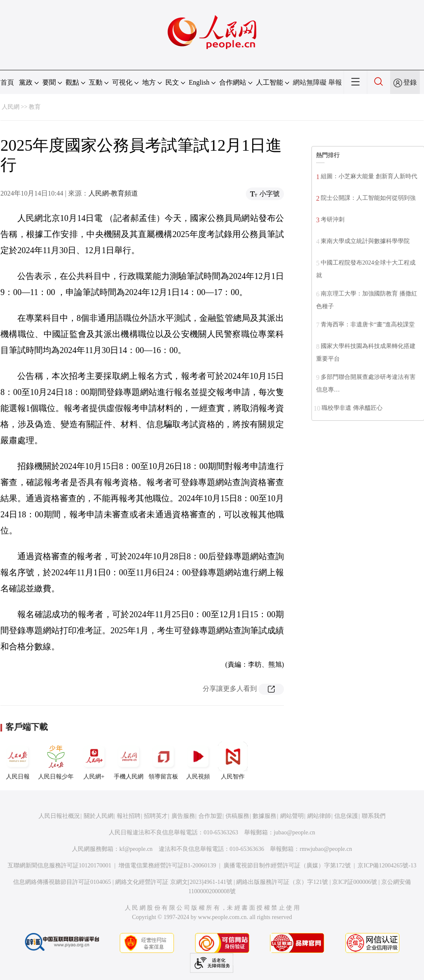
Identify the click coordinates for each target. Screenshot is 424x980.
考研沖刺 (333, 219)
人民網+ (94, 761)
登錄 (410, 82)
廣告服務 (183, 816)
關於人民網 (99, 816)
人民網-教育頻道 (113, 193)
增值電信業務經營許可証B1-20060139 (167, 865)
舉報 (335, 82)
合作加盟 (210, 816)
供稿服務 (237, 816)
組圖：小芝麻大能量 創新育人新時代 (369, 176)
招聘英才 (156, 816)
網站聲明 (292, 816)
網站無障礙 (310, 82)
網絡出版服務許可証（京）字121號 (282, 882)
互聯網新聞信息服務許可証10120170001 (59, 865)
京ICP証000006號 (355, 882)
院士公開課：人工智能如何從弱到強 (368, 198)
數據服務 (264, 816)
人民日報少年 (56, 761)
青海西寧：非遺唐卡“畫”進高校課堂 (368, 324)
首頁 (7, 82)
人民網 (11, 107)
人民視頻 (198, 761)
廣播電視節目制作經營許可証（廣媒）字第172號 (287, 865)
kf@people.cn (136, 849)
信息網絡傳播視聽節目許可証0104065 (62, 882)
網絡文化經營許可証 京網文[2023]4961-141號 (174, 882)
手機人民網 (129, 761)
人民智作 (233, 761)
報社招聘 (129, 816)
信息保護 (346, 816)
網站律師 (319, 816)
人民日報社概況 (59, 816)
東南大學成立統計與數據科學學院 (365, 241)
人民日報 (18, 761)
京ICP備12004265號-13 (387, 865)
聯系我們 (374, 816)
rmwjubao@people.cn (326, 849)
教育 (35, 107)
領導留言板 (163, 761)
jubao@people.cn (295, 832)
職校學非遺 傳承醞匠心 (352, 408)
